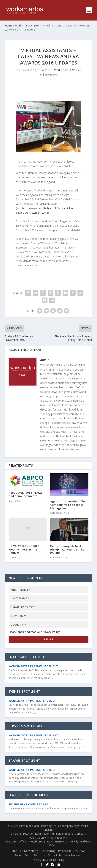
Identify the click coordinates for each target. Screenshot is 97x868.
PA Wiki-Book (23, 855)
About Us (39, 855)
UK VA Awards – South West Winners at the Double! (24, 549)
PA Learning (48, 851)
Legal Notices (72, 855)
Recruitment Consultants (28, 804)
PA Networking (29, 851)
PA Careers (65, 851)
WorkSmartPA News (66, 70)
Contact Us (54, 855)
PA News (80, 851)
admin (30, 70)
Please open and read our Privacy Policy (34, 632)
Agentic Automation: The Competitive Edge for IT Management (68, 505)
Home (13, 851)
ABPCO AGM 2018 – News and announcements (26, 494)
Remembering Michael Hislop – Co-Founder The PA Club (67, 549)
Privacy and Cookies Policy (48, 860)
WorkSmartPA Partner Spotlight (33, 666)
